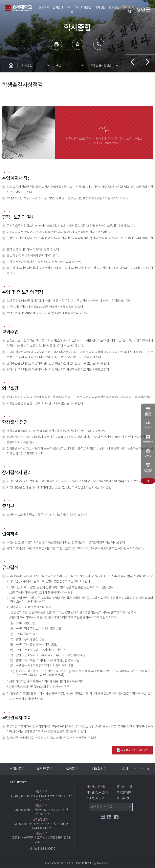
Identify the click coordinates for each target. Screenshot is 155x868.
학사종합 (27, 65)
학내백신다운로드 (96, 798)
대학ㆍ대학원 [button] (72, 9)
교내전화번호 (124, 792)
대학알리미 (104, 769)
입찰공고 (77, 769)
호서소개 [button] (44, 7)
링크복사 (99, 44)
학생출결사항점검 (101, 65)
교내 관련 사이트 (111, 807)
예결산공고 (22, 769)
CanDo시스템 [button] (128, 9)
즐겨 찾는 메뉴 (78, 44)
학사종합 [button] (86, 7)
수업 (59, 65)
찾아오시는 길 (124, 787)
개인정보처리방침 (96, 787)
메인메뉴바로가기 (0, 0)
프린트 (56, 44)
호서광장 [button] (114, 7)
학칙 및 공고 (50, 769)
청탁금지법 (123, 798)
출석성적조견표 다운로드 (132, 750)
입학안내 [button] (58, 7)
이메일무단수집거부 (97, 792)
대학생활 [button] (100, 7)
